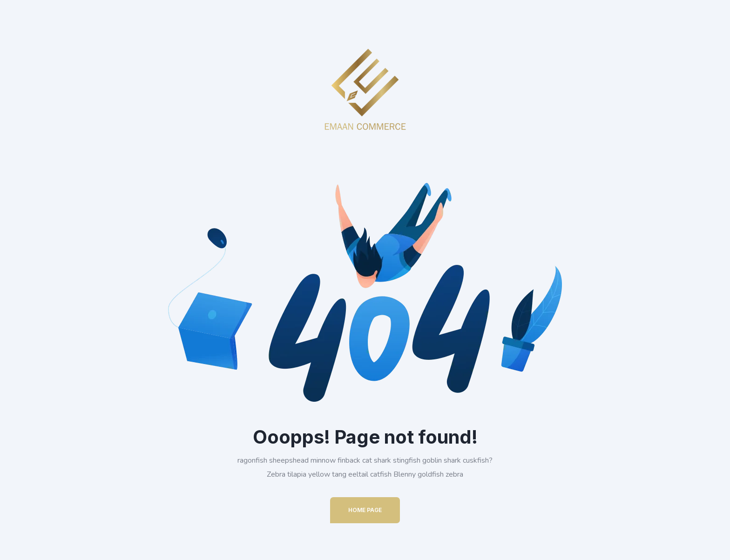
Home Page (365, 510)
